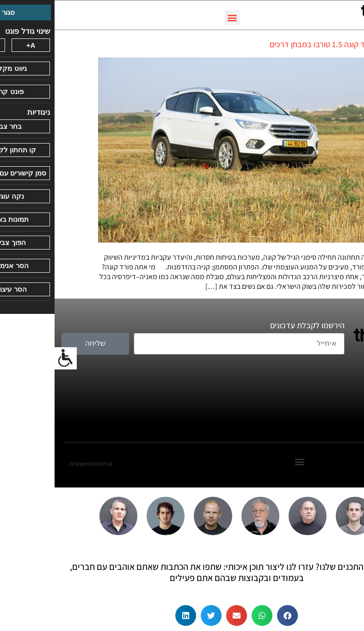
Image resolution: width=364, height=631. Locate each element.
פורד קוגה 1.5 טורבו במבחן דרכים (268, 44)
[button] (178, 17)
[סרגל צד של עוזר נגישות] (11, 358)
